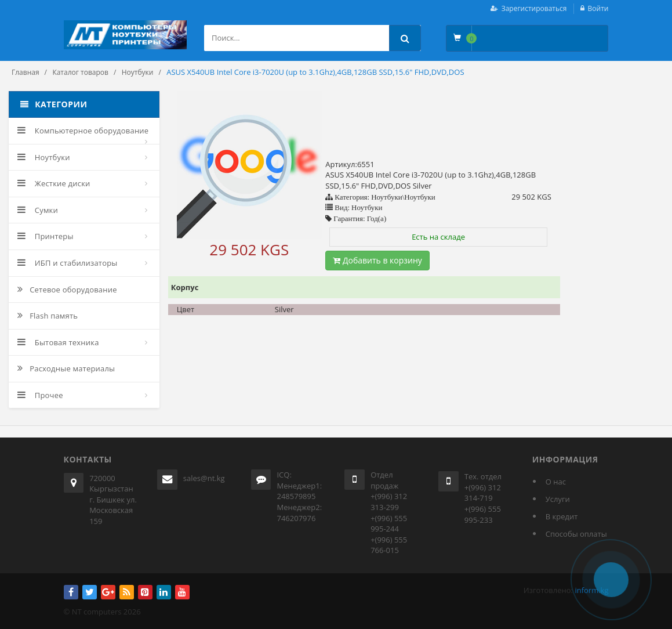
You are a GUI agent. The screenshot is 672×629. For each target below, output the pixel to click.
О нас (556, 482)
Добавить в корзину (377, 260)
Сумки (38, 210)
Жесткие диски (54, 183)
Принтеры (46, 236)
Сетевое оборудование (67, 290)
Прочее (40, 395)
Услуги (558, 499)
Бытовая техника (58, 342)
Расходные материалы (66, 368)
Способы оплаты (576, 534)
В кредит (562, 516)
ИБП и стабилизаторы (68, 263)
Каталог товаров (80, 72)
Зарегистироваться (534, 8)
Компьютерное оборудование (83, 131)
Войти (598, 8)
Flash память (48, 316)
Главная (26, 72)
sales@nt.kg (204, 478)
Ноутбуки (138, 72)
